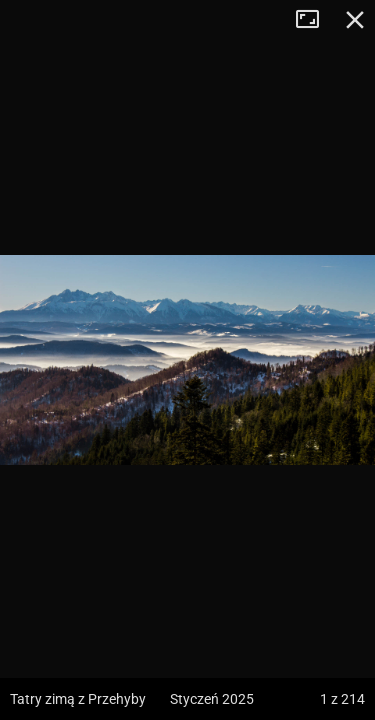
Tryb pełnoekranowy (315, 20)
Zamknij (355, 20)
